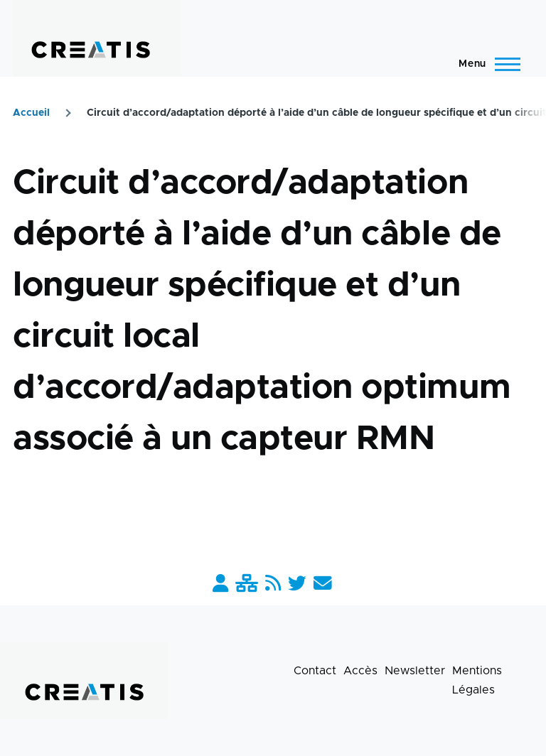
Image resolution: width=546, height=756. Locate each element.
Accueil (31, 113)
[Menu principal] (485, 64)
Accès (360, 671)
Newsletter (415, 671)
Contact (315, 671)
